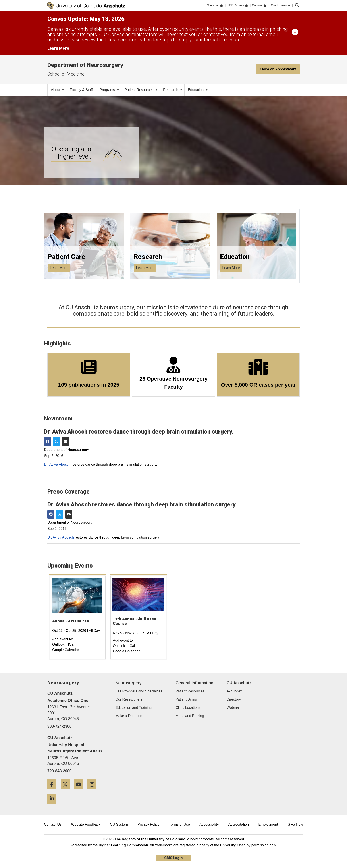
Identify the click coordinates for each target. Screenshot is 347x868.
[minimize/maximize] (295, 32)
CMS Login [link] (173, 858)
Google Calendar (66, 650)
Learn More (59, 268)
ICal (71, 644)
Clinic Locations (188, 708)
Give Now (295, 824)
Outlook (58, 644)
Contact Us (53, 824)
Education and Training (134, 708)
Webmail (233, 708)
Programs (109, 90)
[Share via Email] (66, 442)
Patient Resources (141, 90)
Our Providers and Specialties (139, 691)
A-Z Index (234, 691)
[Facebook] (54, 791)
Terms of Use (179, 824)
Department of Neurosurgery (85, 65)
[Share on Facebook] (48, 442)
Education (198, 90)
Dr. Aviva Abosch (57, 464)
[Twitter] (67, 791)
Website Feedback (86, 824)
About (58, 90)
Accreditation (239, 824)
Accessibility (209, 824)
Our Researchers (129, 699)
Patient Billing (186, 699)
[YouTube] (80, 791)
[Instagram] (94, 791)
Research (173, 90)
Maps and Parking (190, 716)
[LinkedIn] (54, 805)
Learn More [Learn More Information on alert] (58, 48)
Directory (234, 699)
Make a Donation (129, 716)
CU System (119, 824)
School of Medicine (66, 74)
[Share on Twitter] (56, 442)
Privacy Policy (148, 824)
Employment (268, 824)
